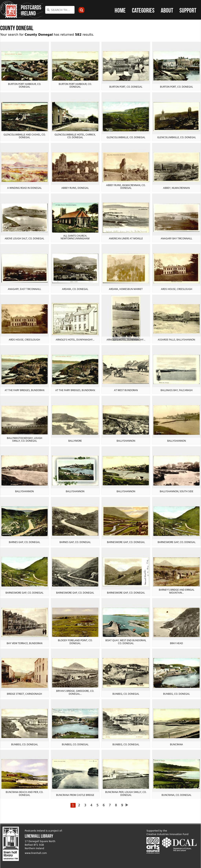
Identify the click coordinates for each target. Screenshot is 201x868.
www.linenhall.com (36, 853)
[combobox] (60, 10)
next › (128, 805)
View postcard (25, 66)
